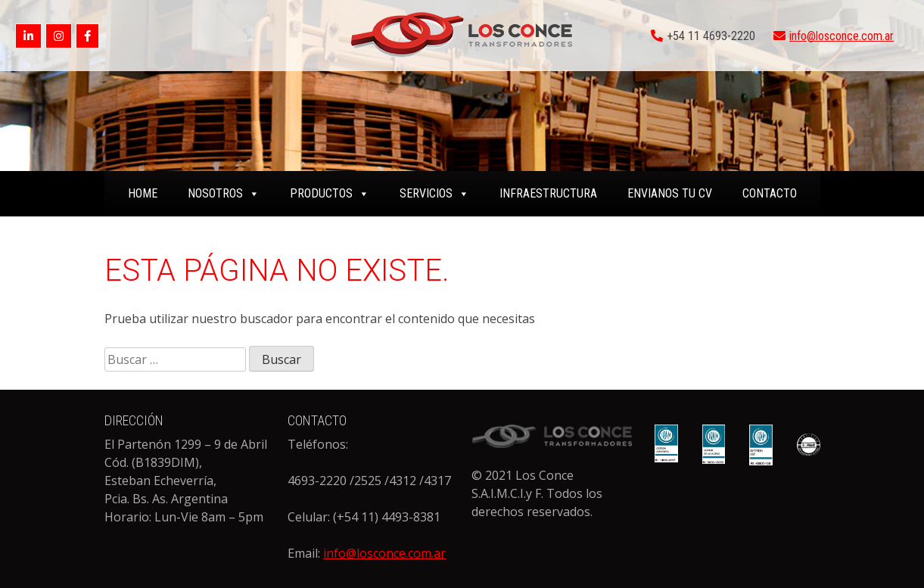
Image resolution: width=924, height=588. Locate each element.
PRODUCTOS (330, 193)
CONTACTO (770, 193)
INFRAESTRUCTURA (548, 193)
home (143, 193)
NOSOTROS (224, 193)
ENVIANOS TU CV (670, 193)
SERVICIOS (434, 193)
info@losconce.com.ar (842, 36)
